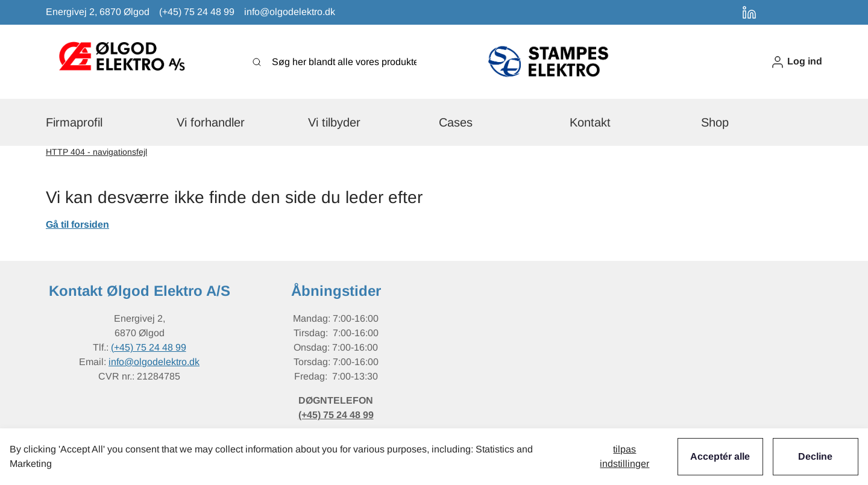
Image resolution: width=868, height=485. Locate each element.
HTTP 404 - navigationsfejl (96, 152)
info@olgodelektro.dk (154, 362)
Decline (815, 456)
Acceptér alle (720, 456)
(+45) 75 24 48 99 (149, 347)
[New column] (121, 62)
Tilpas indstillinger (624, 456)
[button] (796, 62)
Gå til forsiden (77, 224)
